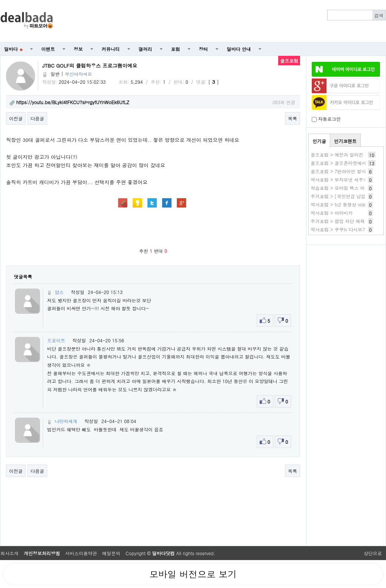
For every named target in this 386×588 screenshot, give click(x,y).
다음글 (37, 118)
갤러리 (146, 49)
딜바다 (13, 49)
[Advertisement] (224, 21)
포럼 (176, 49)
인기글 (319, 141)
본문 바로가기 (0, 0)
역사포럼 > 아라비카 (332, 213)
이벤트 (48, 49)
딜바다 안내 (239, 49)
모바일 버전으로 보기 (193, 574)
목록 (293, 118)
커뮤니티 (111, 49)
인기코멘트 (345, 141)
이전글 (16, 118)
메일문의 (111, 553)
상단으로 (373, 553)
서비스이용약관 (81, 553)
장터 (204, 49)
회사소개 (9, 553)
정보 (78, 49)
